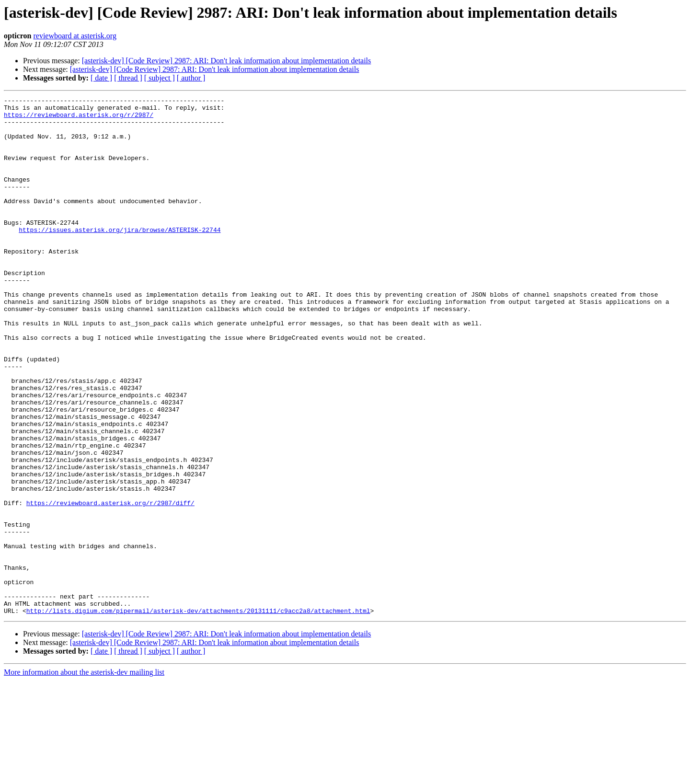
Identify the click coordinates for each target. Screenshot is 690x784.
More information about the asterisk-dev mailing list (84, 776)
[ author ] (191, 78)
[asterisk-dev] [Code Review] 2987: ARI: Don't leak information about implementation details (227, 61)
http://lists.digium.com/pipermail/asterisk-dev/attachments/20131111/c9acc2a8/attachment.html (198, 714)
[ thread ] (128, 78)
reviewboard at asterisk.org (75, 36)
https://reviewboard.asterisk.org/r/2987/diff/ (110, 585)
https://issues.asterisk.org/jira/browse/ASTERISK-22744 (120, 257)
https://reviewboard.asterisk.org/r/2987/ (79, 119)
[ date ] (101, 78)
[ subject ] (160, 78)
